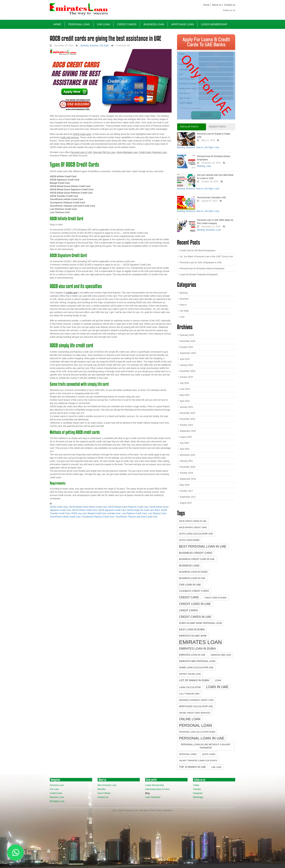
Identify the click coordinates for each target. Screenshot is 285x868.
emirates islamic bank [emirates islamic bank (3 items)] (193, 636)
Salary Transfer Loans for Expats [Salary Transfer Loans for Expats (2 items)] (198, 761)
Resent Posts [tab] (217, 127)
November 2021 (187, 455)
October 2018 (186, 473)
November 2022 (187, 419)
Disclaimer (168, 810)
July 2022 (184, 443)
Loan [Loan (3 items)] (218, 680)
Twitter (196, 785)
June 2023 (185, 389)
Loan (217, 147)
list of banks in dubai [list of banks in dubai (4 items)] (194, 680)
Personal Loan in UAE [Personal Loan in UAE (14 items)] (202, 738)
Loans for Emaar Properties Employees (199, 275)
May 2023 (185, 395)
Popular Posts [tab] (189, 127)
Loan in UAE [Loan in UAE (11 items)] (217, 687)
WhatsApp (198, 797)
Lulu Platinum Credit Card (134, 513)
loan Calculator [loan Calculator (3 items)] (190, 687)
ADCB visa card (79, 513)
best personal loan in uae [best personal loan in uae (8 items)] (203, 546)
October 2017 (186, 491)
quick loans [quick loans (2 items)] (209, 754)
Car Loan (104, 24)
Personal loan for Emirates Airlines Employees (202, 269)
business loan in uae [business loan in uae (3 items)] (192, 578)
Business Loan (154, 24)
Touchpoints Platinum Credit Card (98, 517)
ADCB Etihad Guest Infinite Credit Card (88, 507)
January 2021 (186, 461)
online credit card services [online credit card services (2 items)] (195, 713)
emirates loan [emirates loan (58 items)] (200, 642)
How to (199, 147)
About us (217, 5)
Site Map (144, 810)
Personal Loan (79, 24)
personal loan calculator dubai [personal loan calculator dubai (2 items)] (197, 732)
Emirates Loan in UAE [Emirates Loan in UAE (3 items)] (192, 655)
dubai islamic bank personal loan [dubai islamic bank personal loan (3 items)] (200, 623)
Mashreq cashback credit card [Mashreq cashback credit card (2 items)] (196, 700)
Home (206, 5)
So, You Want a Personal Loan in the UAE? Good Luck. (207, 257)
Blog (147, 793)
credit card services (70, 137)
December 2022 (187, 413)
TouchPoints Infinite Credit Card (65, 517)
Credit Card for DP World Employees (198, 251)
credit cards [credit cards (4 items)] (188, 610)
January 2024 (186, 365)
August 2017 (186, 503)
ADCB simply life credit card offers (143, 510)
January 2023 (186, 407)
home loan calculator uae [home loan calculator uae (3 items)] (196, 668)
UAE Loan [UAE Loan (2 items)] (216, 767)
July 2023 (184, 383)
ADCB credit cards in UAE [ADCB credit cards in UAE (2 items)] (193, 521)
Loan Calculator (153, 797)
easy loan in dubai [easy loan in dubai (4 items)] (192, 629)
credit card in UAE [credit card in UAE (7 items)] (195, 604)
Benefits (102, 789)
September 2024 (188, 353)
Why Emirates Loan (107, 785)
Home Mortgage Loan (127, 152)
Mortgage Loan (183, 24)
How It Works (104, 793)
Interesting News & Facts (157, 789)
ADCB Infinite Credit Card (84, 510)
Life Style (104, 46)
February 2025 (187, 335)
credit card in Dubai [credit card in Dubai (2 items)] (216, 598)
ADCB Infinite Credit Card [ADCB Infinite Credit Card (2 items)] (193, 527)
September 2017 (188, 497)
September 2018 (188, 479)
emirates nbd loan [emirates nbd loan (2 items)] (221, 655)
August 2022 (186, 437)
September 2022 (188, 431)
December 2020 (187, 467)
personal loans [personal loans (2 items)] (188, 754)
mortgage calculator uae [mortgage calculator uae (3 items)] (196, 706)
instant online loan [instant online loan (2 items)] (190, 674)
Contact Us (103, 797)
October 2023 (186, 377)
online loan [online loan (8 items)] (190, 719)
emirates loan (114, 513)
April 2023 (185, 401)
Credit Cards (127, 24)
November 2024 (187, 341)
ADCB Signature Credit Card (112, 510)
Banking (84, 46)
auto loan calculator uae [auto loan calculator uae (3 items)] (196, 534)
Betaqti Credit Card (97, 513)
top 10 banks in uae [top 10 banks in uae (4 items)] (192, 767)
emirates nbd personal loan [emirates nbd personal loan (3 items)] (197, 661)
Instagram (198, 793)
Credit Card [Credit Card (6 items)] (189, 597)
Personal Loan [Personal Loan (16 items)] (195, 725)
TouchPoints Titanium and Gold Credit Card (136, 517)
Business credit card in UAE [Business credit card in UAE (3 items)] (197, 559)
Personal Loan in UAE (81, 152)
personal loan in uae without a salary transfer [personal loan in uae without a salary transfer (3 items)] (206, 746)
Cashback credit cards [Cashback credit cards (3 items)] (194, 591)
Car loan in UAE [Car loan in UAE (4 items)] (190, 585)
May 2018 (185, 485)
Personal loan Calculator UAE (211, 198)
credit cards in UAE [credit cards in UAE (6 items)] (195, 617)
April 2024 (185, 359)
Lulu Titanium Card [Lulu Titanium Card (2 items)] (189, 694)
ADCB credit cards (59, 507)
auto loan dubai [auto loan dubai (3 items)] (189, 540)
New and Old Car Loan (104, 152)
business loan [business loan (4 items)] (189, 566)
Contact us (230, 5)
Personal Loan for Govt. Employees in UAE (201, 263)
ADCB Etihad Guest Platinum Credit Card (128, 507)
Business (94, 46)
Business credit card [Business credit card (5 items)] (196, 553)
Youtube (197, 789)
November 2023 (187, 371)
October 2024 (186, 347)
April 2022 (185, 449)
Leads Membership (214, 24)
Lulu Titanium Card (157, 513)
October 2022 (186, 425)
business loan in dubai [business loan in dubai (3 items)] (193, 572)
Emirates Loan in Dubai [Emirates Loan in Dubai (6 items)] (197, 649)
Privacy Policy (156, 810)
